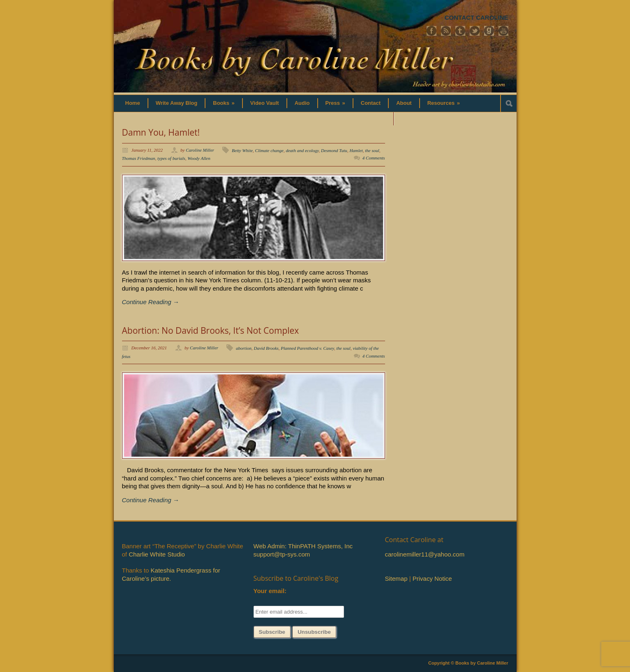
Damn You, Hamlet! (161, 132)
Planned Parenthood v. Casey (307, 348)
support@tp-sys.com (282, 554)
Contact (371, 103)
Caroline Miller (200, 150)
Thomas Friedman (139, 158)
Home (133, 103)
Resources (444, 103)
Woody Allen (199, 158)
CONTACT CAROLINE (477, 17)
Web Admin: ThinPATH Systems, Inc (303, 546)
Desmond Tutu (334, 150)
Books (224, 103)
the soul (372, 150)
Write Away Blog (177, 103)
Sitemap (396, 578)
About (404, 103)
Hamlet (356, 150)
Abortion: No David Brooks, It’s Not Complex (211, 330)
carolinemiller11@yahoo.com (425, 554)
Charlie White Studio (157, 554)
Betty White (242, 150)
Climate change (269, 150)
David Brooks (266, 348)
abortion (244, 348)
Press (335, 103)
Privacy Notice (432, 578)
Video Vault (265, 103)
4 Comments (374, 158)
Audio (302, 103)
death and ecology (302, 150)
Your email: (270, 591)
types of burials (171, 158)
